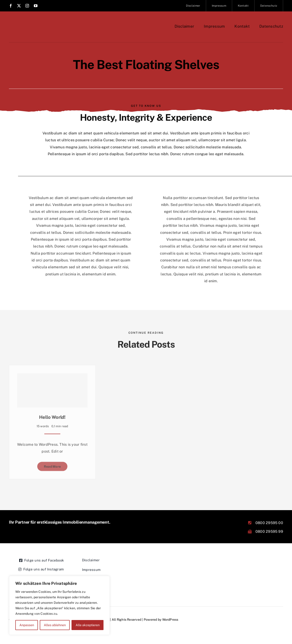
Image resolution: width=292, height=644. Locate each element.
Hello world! (52, 417)
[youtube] (36, 6)
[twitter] (19, 6)
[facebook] (11, 6)
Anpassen (27, 625)
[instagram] (27, 6)
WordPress (170, 620)
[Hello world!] (52, 390)
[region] (59, 605)
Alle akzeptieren (88, 625)
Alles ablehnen (55, 625)
